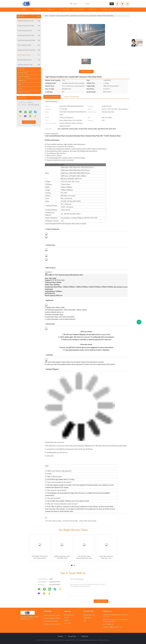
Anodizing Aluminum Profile (29, 35)
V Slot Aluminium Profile (29, 31)
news (19, 84)
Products (37, 10)
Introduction (69, 615)
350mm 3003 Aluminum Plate (88, 521)
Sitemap (60, 636)
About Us (51, 10)
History (67, 618)
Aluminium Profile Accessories (29, 50)
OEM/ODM (87, 618)
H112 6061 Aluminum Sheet (54, 521)
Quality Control (78, 10)
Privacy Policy (72, 636)
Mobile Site (85, 636)
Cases (20, 88)
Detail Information (52, 97)
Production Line (89, 615)
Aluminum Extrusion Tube (29, 65)
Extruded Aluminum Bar (29, 60)
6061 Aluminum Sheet (29, 55)
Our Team (67, 623)
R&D (85, 621)
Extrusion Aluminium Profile (29, 26)
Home (23, 10)
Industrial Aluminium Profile (29, 21)
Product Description (72, 97)
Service (67, 621)
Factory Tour (65, 10)
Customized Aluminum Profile (29, 40)
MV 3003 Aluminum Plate (71, 521)
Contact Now (86, 72)
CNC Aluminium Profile (29, 45)
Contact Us (92, 10)
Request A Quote (107, 10)
